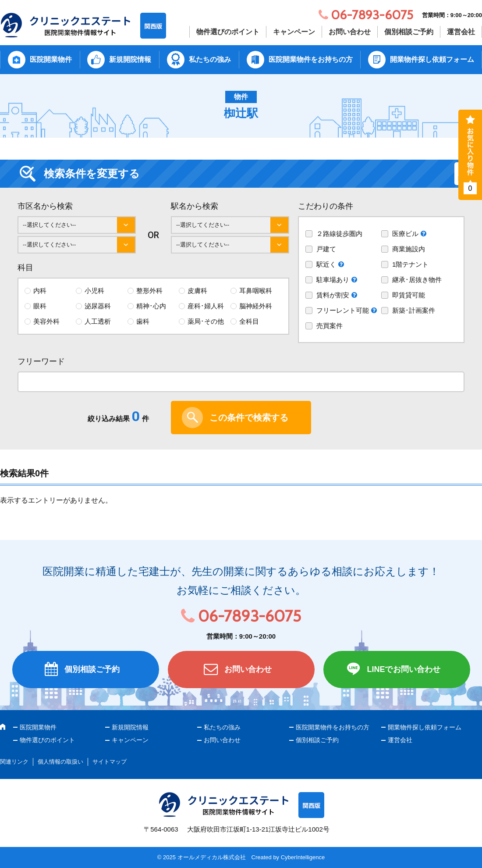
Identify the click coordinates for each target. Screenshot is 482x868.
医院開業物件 (51, 59)
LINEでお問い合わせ (403, 669)
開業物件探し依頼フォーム (432, 59)
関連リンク (14, 762)
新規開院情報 (130, 59)
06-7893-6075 (250, 616)
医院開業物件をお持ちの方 (311, 59)
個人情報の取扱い (60, 762)
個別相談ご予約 (409, 32)
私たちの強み (210, 59)
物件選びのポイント (228, 32)
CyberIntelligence (303, 857)
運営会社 (461, 32)
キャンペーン (294, 32)
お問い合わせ (350, 32)
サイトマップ (110, 762)
